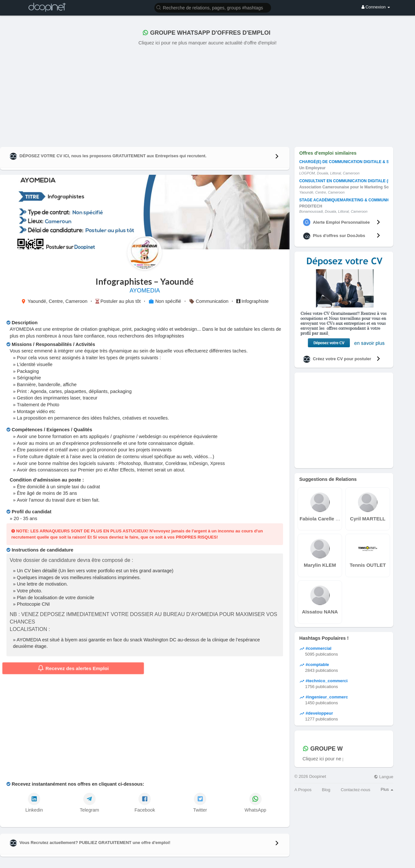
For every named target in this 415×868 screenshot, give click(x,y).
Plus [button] (387, 789)
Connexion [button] (376, 7)
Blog (326, 790)
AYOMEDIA (145, 291)
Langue (384, 777)
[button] (213, 7)
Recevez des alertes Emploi (73, 668)
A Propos (303, 790)
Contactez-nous (356, 790)
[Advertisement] (207, 95)
